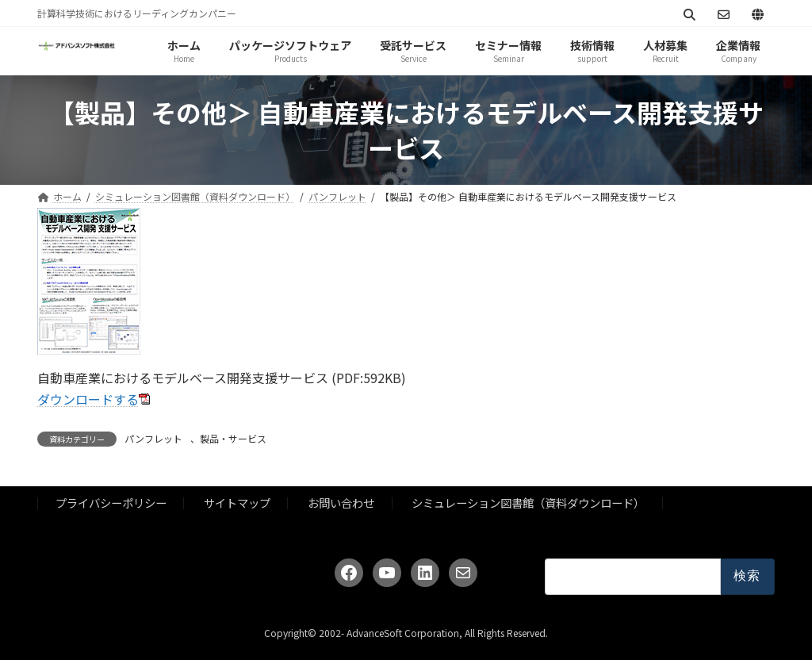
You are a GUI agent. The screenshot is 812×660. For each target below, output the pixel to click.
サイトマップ (237, 503)
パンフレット (153, 438)
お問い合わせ (341, 503)
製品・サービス (233, 438)
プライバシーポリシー (111, 503)
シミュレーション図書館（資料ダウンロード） (528, 503)
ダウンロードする (88, 399)
